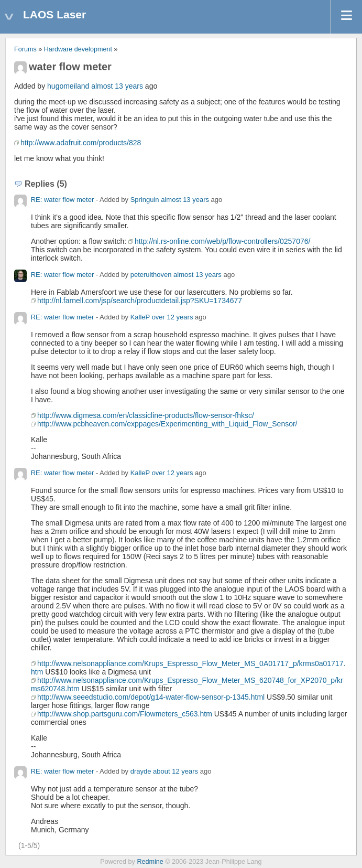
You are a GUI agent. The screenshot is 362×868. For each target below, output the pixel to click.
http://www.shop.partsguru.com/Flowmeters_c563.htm (125, 714)
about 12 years (175, 771)
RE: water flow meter (63, 200)
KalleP (140, 317)
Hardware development (78, 49)
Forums (25, 49)
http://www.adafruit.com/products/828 (81, 143)
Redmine (150, 862)
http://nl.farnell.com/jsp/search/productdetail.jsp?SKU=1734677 (140, 301)
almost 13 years (117, 86)
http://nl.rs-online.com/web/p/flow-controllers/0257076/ (222, 241)
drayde (141, 771)
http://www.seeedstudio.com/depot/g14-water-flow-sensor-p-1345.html (151, 697)
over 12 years (173, 317)
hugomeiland (68, 86)
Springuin (145, 200)
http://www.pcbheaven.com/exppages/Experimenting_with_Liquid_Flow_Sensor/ (167, 424)
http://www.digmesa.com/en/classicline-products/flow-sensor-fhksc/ (146, 415)
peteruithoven (151, 275)
